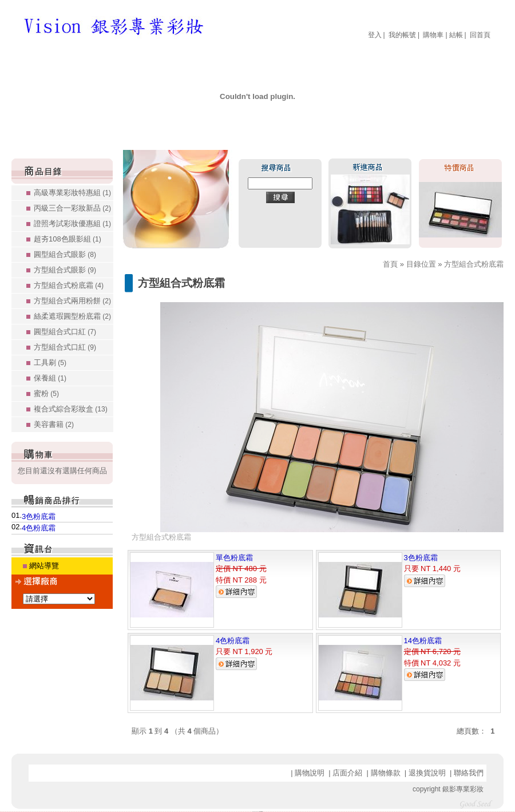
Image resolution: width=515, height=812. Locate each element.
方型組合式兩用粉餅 (72, 301)
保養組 (50, 378)
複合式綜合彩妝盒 (71, 409)
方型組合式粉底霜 (69, 285)
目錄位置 (421, 264)
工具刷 (50, 363)
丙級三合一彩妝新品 (72, 208)
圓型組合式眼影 (65, 254)
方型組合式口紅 (65, 347)
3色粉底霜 (39, 516)
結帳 (456, 35)
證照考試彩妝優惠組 (72, 223)
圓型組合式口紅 (65, 332)
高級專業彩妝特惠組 (72, 193)
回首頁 (480, 35)
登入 (375, 35)
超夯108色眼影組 (68, 239)
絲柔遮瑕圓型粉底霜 (72, 316)
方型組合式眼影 (65, 270)
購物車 (433, 35)
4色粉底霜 (39, 528)
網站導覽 (44, 566)
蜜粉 (46, 393)
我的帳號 (402, 35)
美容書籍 (54, 424)
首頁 (390, 264)
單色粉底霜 (234, 558)
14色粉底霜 (423, 641)
